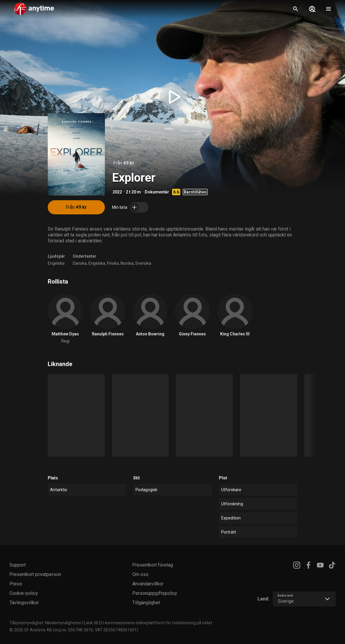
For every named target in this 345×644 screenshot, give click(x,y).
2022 (117, 192)
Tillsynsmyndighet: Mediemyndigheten (45, 623)
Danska (80, 263)
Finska (113, 263)
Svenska (143, 263)
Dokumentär (157, 192)
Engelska (56, 263)
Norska (127, 263)
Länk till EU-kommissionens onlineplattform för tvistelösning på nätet (148, 623)
